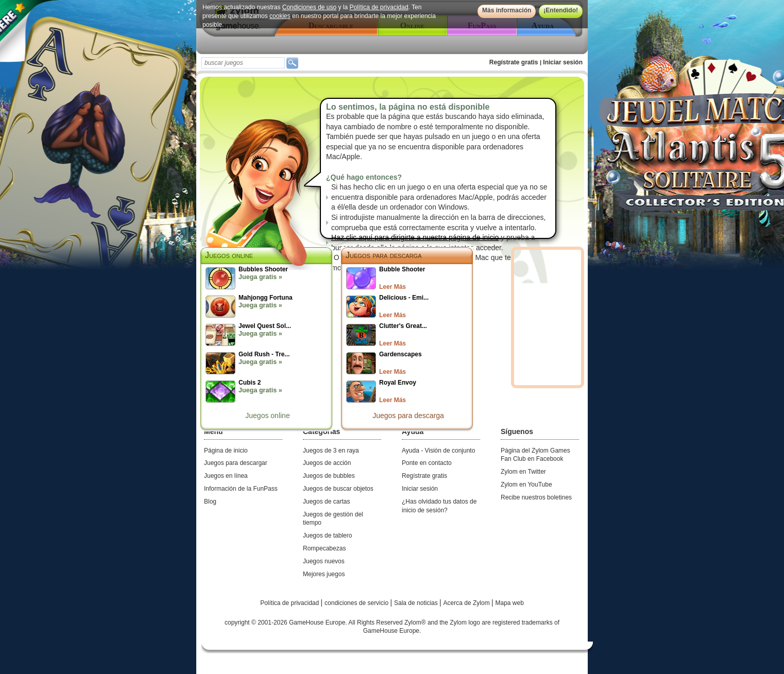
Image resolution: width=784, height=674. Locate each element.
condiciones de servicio (357, 603)
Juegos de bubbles (329, 476)
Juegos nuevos (324, 561)
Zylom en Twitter (523, 472)
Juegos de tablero (327, 535)
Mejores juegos (324, 574)
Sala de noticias (417, 603)
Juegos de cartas (326, 502)
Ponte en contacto (427, 463)
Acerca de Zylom (467, 603)
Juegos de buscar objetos (338, 489)
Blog (210, 502)
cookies (280, 16)
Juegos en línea (226, 476)
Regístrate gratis (514, 62)
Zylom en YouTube (526, 485)
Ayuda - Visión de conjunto (438, 451)
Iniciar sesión (563, 62)
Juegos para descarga (384, 255)
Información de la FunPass (241, 489)
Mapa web (510, 603)
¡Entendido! (561, 10)
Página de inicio (226, 451)
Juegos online (267, 416)
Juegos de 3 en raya (331, 451)
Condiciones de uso (309, 7)
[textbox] (243, 63)
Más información (507, 10)
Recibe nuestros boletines (536, 497)
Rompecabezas (324, 548)
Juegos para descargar (236, 463)
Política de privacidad (379, 7)
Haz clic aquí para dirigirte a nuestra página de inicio (415, 237)
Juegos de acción (327, 463)
